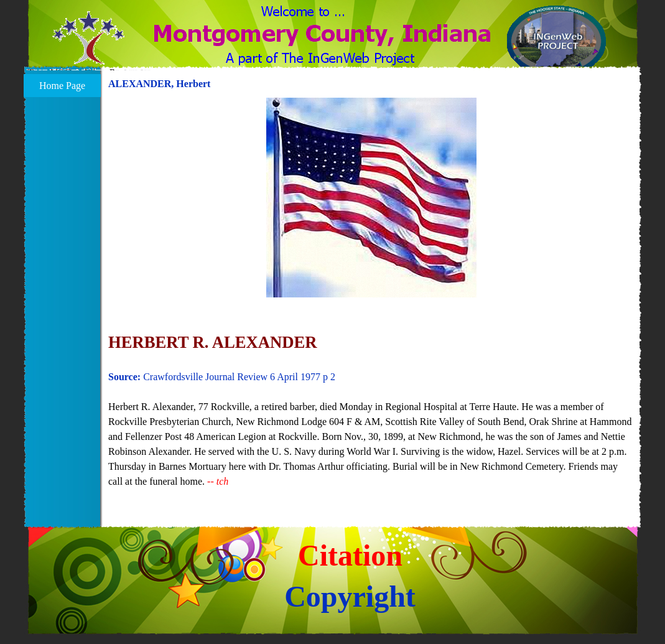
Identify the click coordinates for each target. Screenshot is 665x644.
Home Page (62, 86)
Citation (350, 555)
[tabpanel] (371, 301)
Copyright (350, 596)
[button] (89, 45)
